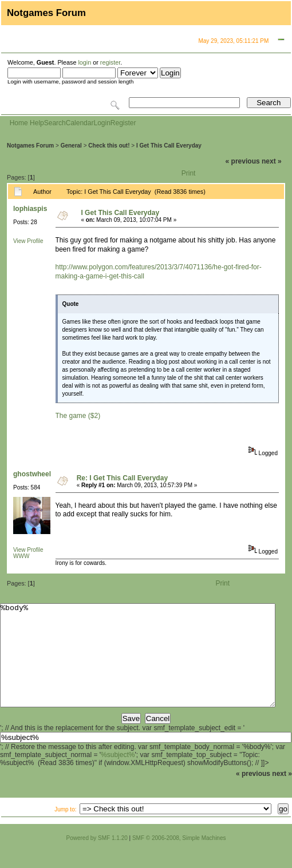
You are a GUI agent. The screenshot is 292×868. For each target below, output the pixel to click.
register (110, 62)
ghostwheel (32, 474)
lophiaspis (30, 209)
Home (19, 123)
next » (272, 161)
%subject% (118, 775)
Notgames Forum (30, 146)
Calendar (80, 123)
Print (189, 173)
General (71, 146)
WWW (21, 556)
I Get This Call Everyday (169, 146)
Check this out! (109, 146)
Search (55, 123)
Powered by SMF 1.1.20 (97, 859)
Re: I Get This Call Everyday (122, 478)
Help (37, 123)
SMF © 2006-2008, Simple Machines (179, 859)
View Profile (28, 241)
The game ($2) (78, 416)
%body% (138, 666)
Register (123, 123)
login (84, 62)
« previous (243, 161)
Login (102, 123)
